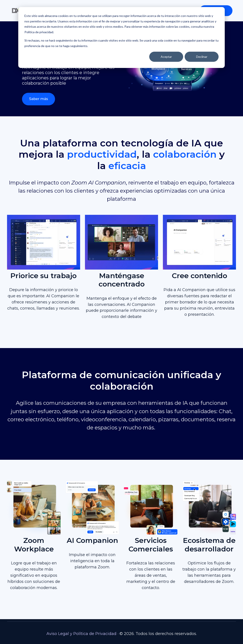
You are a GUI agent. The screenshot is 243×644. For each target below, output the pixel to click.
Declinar (202, 57)
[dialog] (121, 37)
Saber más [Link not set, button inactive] (39, 99)
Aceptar (166, 57)
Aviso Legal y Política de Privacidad (81, 634)
